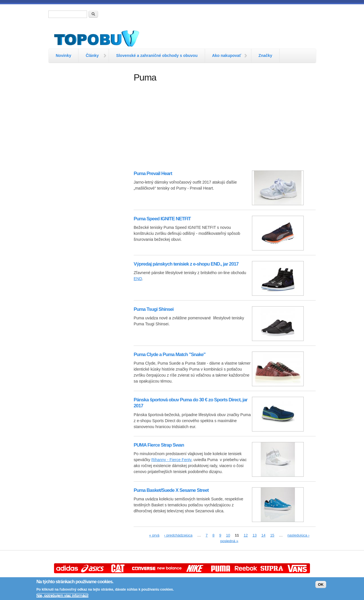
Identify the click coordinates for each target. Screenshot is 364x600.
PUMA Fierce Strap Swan (159, 445)
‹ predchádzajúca (178, 535)
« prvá (154, 535)
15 (272, 535)
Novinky (63, 56)
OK (321, 584)
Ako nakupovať (227, 56)
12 (246, 535)
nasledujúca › (298, 535)
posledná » (229, 541)
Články (92, 56)
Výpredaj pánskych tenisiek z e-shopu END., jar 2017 (186, 264)
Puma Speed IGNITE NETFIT (162, 219)
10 (228, 535)
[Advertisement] (88, 158)
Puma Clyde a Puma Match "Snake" (170, 355)
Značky (265, 56)
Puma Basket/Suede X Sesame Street (171, 490)
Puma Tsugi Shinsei (154, 309)
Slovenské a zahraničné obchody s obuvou (157, 56)
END (138, 279)
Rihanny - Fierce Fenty (171, 460)
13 (255, 535)
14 (263, 535)
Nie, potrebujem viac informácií (62, 595)
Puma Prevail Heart (153, 173)
